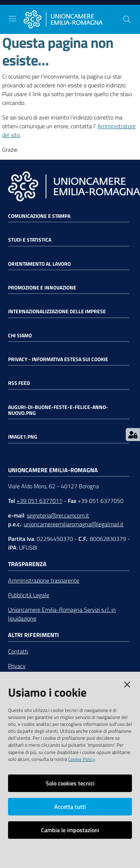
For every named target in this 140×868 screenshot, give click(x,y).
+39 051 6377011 (39, 501)
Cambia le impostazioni (70, 830)
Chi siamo (20, 336)
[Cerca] (127, 19)
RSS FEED (19, 383)
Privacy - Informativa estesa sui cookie (58, 359)
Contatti (18, 651)
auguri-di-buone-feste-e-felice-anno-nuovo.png (58, 410)
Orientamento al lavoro (39, 264)
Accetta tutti (70, 807)
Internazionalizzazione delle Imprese (57, 311)
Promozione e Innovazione (42, 288)
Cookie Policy (82, 759)
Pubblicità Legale (29, 595)
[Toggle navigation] (12, 19)
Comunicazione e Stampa (39, 216)
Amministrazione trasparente (44, 580)
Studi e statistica (30, 240)
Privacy (17, 666)
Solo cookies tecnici (70, 783)
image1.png (23, 437)
